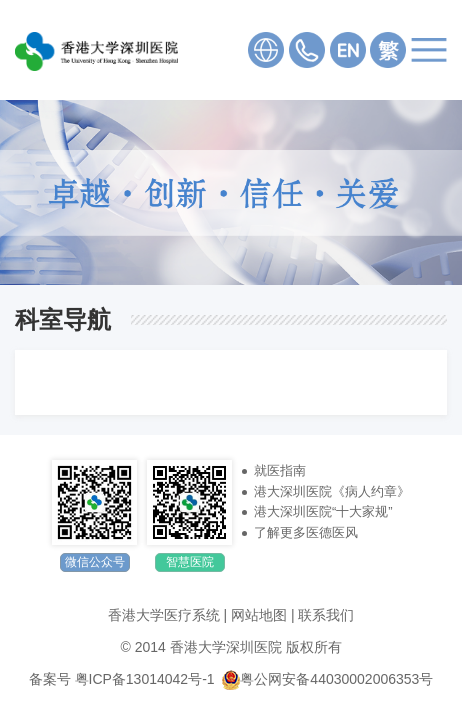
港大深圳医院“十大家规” (323, 511)
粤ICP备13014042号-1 (145, 679)
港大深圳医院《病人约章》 (332, 491)
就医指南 (280, 470)
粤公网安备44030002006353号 (327, 679)
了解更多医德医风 (306, 532)
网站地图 (259, 615)
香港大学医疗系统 (164, 615)
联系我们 (326, 615)
